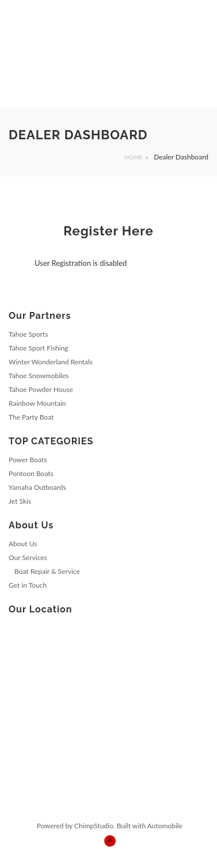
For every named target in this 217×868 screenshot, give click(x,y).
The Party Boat (31, 417)
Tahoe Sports (28, 334)
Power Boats (28, 460)
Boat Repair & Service (47, 571)
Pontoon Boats (31, 473)
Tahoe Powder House (41, 389)
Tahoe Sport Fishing (39, 348)
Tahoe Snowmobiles (39, 376)
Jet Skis (20, 501)
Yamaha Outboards (37, 487)
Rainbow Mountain (37, 403)
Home (133, 157)
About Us (23, 544)
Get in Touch (28, 585)
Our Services (28, 557)
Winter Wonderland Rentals (51, 362)
